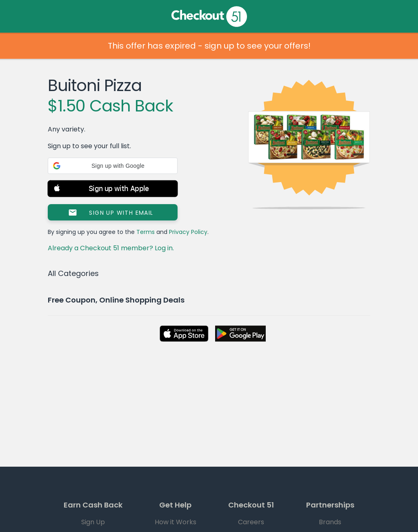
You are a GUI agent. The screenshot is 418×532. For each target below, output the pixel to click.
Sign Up (93, 522)
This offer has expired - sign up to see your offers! (209, 46)
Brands (330, 522)
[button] (113, 166)
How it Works (176, 522)
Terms (146, 232)
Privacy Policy (188, 232)
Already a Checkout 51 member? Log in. (111, 248)
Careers (251, 522)
